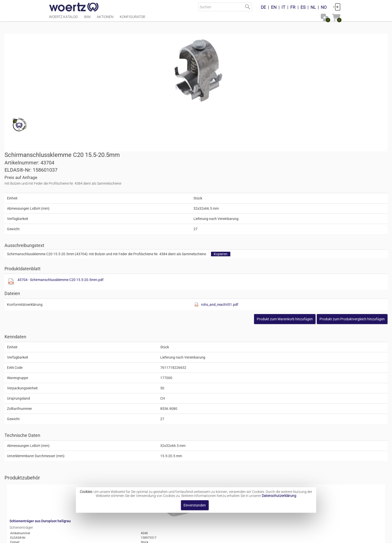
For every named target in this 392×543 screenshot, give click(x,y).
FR (293, 7)
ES (303, 7)
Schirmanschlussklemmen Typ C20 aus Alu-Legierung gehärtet (225, 471)
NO (324, 7)
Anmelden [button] (337, 7)
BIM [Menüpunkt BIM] (87, 19)
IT (283, 7)
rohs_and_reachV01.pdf (297, 193)
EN (274, 7)
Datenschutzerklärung (279, 496)
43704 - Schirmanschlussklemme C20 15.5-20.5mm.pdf (254, 169)
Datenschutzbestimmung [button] (226, 537)
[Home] (74, 8)
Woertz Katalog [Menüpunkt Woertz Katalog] (63, 19)
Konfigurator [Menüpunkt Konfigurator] (132, 19)
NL (313, 7)
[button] (308, 208)
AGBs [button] (194, 537)
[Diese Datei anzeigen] (205, 171)
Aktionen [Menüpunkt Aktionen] (105, 19)
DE (263, 7)
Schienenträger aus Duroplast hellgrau (134, 378)
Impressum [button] (154, 537)
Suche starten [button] (248, 7)
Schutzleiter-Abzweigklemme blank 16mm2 (138, 418)
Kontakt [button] (176, 537)
